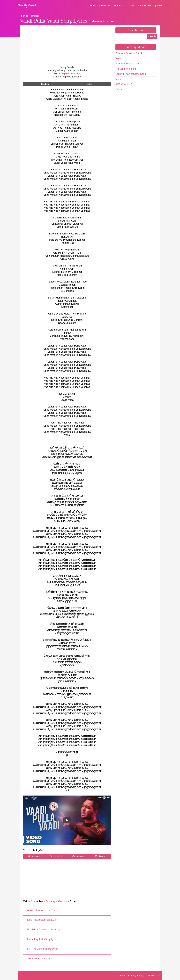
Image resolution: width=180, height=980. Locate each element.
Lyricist (158, 5)
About (122, 975)
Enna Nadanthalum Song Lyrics (43, 920)
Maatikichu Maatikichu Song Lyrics (45, 929)
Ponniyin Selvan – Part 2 (129, 53)
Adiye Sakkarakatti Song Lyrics (43, 910)
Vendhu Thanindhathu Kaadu (131, 74)
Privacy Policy (136, 975)
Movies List (105, 5)
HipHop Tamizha (71, 74)
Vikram (119, 79)
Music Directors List (140, 5)
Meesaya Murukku (103, 21)
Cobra (119, 89)
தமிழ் (89, 84)
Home (93, 5)
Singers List (120, 5)
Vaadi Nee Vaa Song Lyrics (41, 959)
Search (152, 36)
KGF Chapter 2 (124, 84)
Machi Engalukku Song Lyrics (42, 939)
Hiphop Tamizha (30, 16)
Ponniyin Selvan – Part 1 (129, 64)
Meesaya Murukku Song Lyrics (43, 949)
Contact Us (153, 975)
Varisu (119, 58)
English (45, 84)
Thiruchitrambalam (126, 69)
